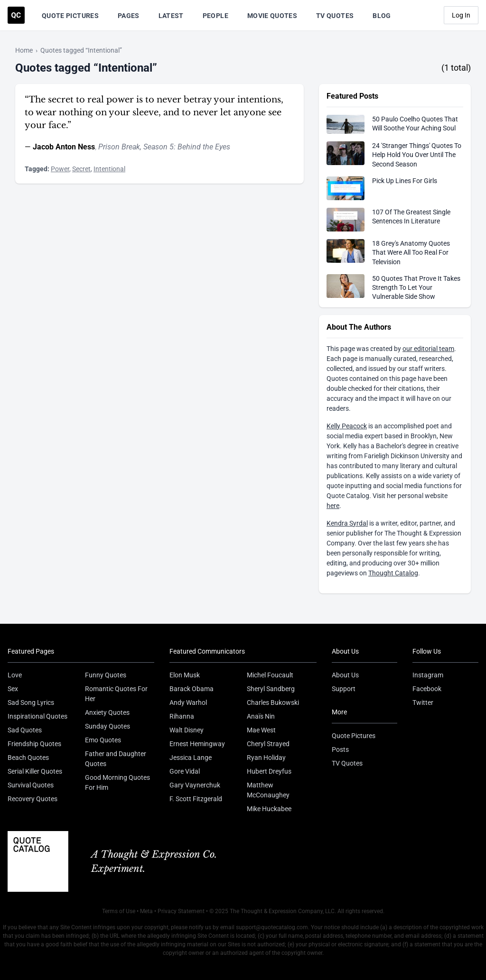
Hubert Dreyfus (269, 771)
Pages (129, 16)
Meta (146, 911)
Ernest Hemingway (197, 744)
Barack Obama (192, 689)
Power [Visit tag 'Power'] (60, 169)
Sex (13, 689)
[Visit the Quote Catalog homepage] (16, 15)
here (333, 506)
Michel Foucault (270, 675)
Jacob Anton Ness (64, 147)
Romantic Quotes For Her (116, 694)
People (215, 16)
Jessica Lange (191, 758)
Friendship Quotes (34, 744)
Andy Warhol (188, 703)
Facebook (427, 689)
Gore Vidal (185, 771)
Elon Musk (185, 675)
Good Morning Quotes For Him (117, 782)
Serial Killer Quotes (35, 771)
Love (15, 675)
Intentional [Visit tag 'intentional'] (109, 169)
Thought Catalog (393, 573)
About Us (345, 675)
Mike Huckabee (269, 809)
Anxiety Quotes (107, 712)
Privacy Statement (181, 911)
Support (344, 689)
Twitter (423, 703)
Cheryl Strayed (268, 744)
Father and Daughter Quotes (116, 759)
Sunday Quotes (107, 726)
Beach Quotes (28, 758)
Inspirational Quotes (37, 716)
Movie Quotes (272, 16)
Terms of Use (119, 911)
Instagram (428, 675)
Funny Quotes (106, 675)
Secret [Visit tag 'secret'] (81, 169)
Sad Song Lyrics (31, 703)
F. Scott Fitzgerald (196, 799)
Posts (340, 749)
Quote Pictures (70, 16)
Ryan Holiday (266, 758)
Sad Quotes (25, 730)
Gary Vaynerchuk (195, 785)
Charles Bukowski (273, 703)
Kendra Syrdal (347, 523)
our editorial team (428, 349)
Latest (171, 16)
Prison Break (119, 147)
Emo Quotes (103, 740)
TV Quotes (335, 16)
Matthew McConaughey (268, 790)
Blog (382, 16)
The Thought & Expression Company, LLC (282, 911)
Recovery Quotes (33, 799)
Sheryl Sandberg (271, 689)
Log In (461, 15)
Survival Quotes (31, 785)
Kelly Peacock (347, 426)
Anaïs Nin (261, 716)
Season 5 (159, 147)
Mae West (261, 730)
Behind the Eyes (204, 147)
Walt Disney (187, 730)
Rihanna (182, 716)
